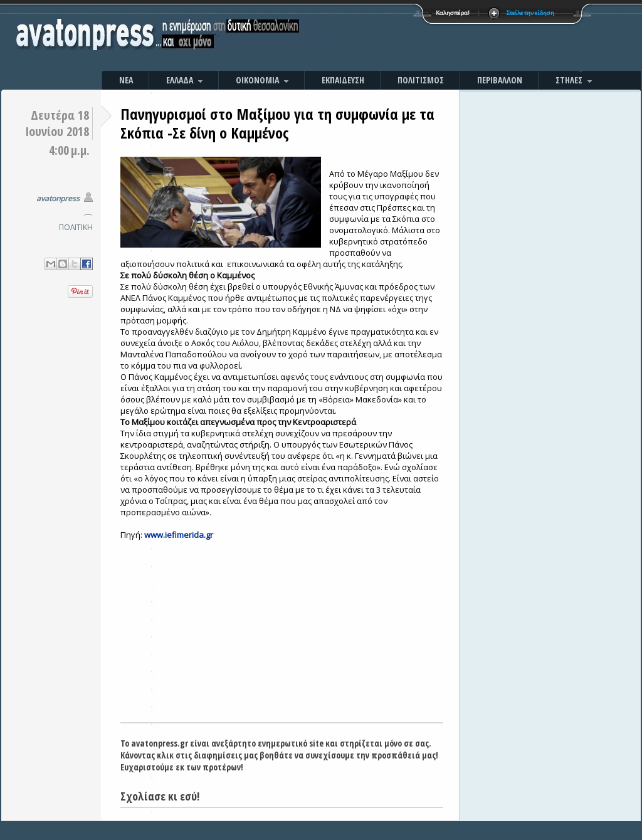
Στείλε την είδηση (530, 13)
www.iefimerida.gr (179, 535)
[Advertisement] (456, 38)
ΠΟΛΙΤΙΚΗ (76, 227)
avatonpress (58, 198)
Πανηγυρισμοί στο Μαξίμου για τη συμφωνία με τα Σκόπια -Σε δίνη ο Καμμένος (277, 123)
